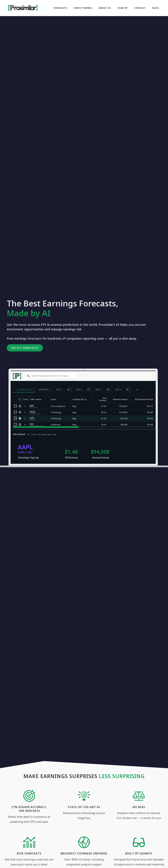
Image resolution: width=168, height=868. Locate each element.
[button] (25, 348)
